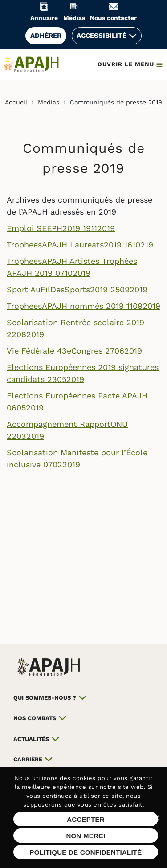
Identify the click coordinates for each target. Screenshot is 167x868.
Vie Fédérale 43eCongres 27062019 (74, 351)
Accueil (16, 102)
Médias (49, 102)
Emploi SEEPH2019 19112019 (61, 228)
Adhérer (46, 36)
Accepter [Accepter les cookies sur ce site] (86, 819)
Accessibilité (102, 36)
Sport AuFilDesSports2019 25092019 (77, 289)
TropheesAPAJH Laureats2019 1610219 (80, 245)
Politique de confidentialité (86, 852)
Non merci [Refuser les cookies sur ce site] (86, 836)
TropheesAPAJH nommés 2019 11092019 (83, 306)
